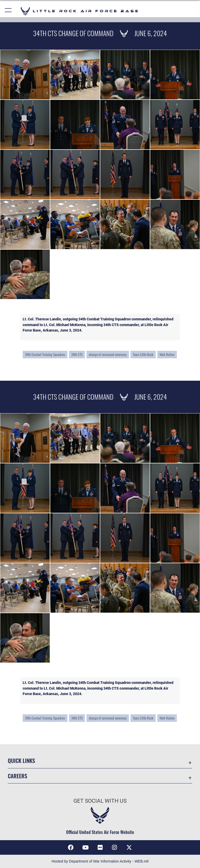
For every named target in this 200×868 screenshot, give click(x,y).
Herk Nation (167, 355)
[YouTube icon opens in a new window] (85, 847)
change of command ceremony (108, 355)
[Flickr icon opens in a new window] (100, 847)
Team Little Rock (143, 355)
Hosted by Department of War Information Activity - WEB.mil (100, 861)
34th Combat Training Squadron (45, 355)
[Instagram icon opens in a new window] (115, 847)
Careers (17, 776)
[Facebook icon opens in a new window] (71, 847)
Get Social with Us (100, 801)
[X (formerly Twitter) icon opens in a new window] (129, 847)
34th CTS (77, 355)
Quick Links (21, 760)
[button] (8, 11)
